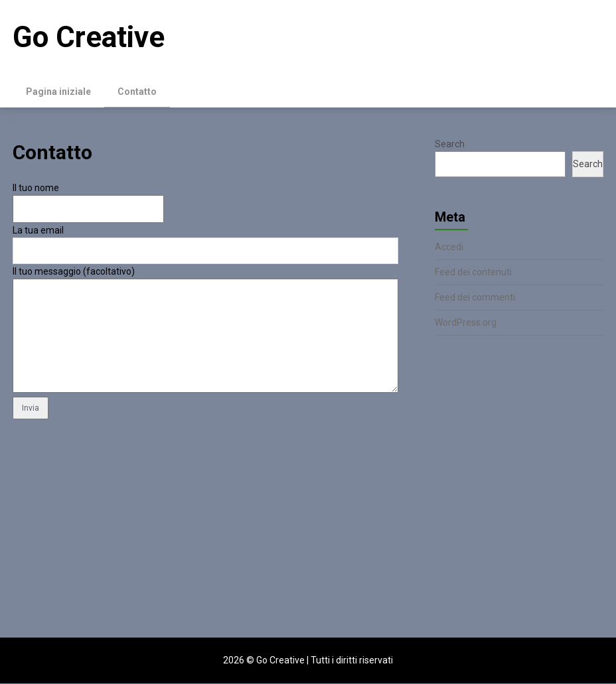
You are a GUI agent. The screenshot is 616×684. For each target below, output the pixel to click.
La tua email (38, 231)
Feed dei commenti (475, 298)
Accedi (449, 247)
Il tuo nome (36, 188)
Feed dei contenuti (473, 273)
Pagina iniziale (58, 92)
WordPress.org (466, 323)
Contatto (137, 92)
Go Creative (89, 37)
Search (450, 145)
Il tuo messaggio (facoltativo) (74, 272)
